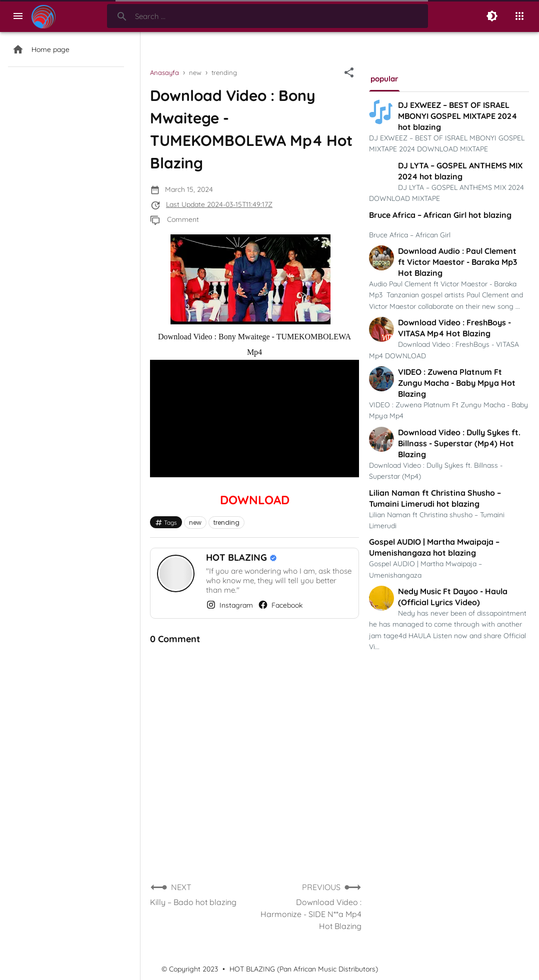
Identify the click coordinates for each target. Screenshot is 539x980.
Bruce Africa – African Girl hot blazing (440, 215)
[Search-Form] (267, 16)
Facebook (280, 605)
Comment (183, 219)
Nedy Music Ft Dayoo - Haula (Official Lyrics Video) (453, 597)
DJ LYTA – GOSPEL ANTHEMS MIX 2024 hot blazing (460, 171)
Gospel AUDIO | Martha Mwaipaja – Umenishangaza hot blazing (434, 547)
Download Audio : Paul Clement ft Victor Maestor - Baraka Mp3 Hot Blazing (457, 262)
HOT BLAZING (238, 557)
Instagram (229, 605)
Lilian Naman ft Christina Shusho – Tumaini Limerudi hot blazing (435, 498)
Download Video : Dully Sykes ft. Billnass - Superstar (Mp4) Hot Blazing (459, 443)
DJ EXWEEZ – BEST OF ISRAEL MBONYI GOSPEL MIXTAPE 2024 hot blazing (457, 116)
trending (226, 522)
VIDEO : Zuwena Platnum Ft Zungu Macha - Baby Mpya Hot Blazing (457, 383)
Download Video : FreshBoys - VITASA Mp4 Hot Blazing (454, 328)
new (195, 522)
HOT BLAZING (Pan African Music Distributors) (304, 969)
